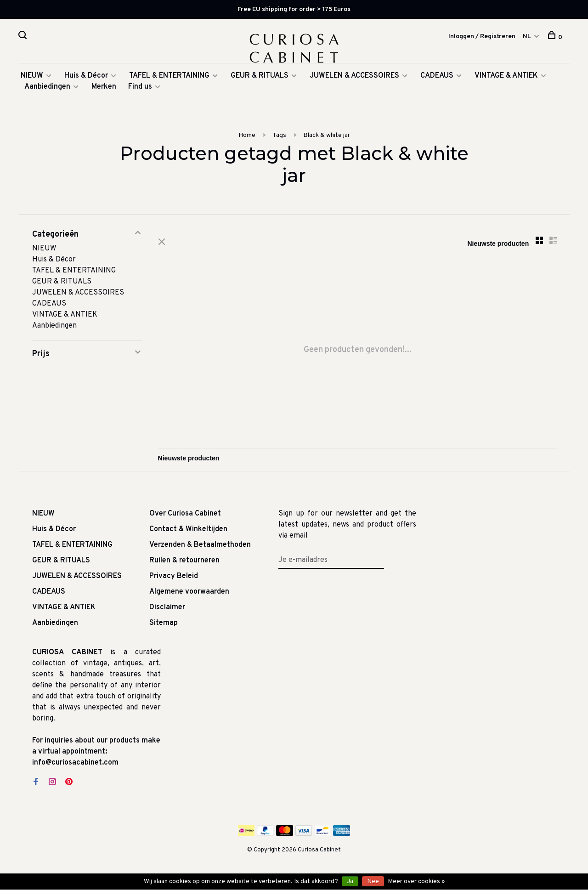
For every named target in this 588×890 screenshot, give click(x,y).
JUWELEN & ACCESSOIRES (354, 79)
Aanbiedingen (47, 90)
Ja (350, 881)
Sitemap (164, 628)
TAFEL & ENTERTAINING (169, 79)
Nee (373, 881)
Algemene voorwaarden (189, 596)
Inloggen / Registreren (482, 37)
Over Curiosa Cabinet (185, 518)
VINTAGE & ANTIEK (506, 79)
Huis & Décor (86, 79)
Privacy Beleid (174, 581)
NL (527, 37)
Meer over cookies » (416, 881)
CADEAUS (437, 79)
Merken (104, 90)
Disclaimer (167, 612)
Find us (140, 90)
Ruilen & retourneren (184, 565)
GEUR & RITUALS (260, 79)
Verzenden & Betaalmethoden (200, 550)
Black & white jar (327, 139)
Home (247, 139)
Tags (279, 139)
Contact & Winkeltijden (188, 534)
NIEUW (32, 79)
